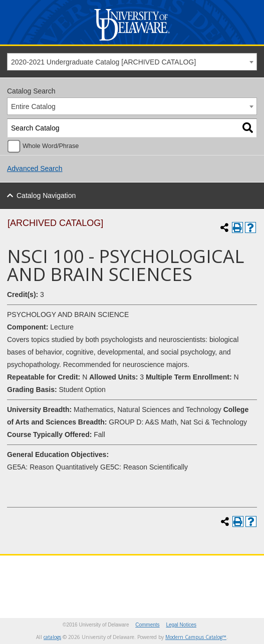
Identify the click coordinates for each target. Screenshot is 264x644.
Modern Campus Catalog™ (196, 637)
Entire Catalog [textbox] (33, 106)
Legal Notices (181, 625)
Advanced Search (35, 168)
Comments (147, 625)
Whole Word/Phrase (51, 146)
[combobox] (132, 62)
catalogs (52, 637)
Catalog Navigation (46, 195)
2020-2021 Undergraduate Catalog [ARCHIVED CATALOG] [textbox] (103, 62)
